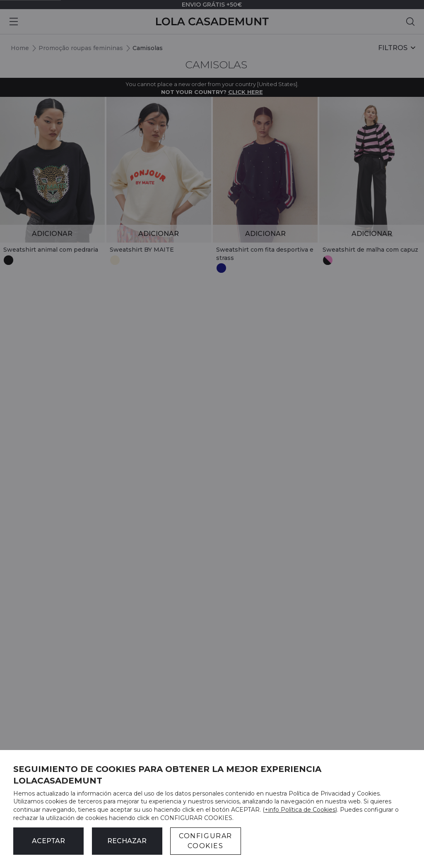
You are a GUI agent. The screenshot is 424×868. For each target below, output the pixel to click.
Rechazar (127, 841)
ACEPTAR (48, 841)
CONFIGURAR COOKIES (206, 841)
